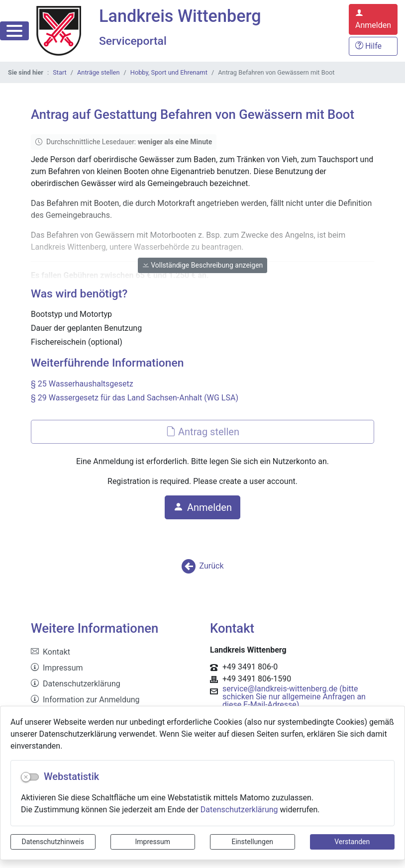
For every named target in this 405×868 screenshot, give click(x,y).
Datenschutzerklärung (239, 810)
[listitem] (113, 652)
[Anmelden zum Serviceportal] (373, 19)
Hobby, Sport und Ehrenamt (169, 72)
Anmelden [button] (202, 507)
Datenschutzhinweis (53, 842)
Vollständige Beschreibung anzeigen (203, 265)
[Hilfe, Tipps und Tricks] (373, 46)
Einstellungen (252, 842)
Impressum (153, 842)
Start (60, 72)
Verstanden (352, 842)
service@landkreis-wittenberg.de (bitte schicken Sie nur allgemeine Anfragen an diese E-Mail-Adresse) (294, 697)
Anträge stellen (98, 72)
